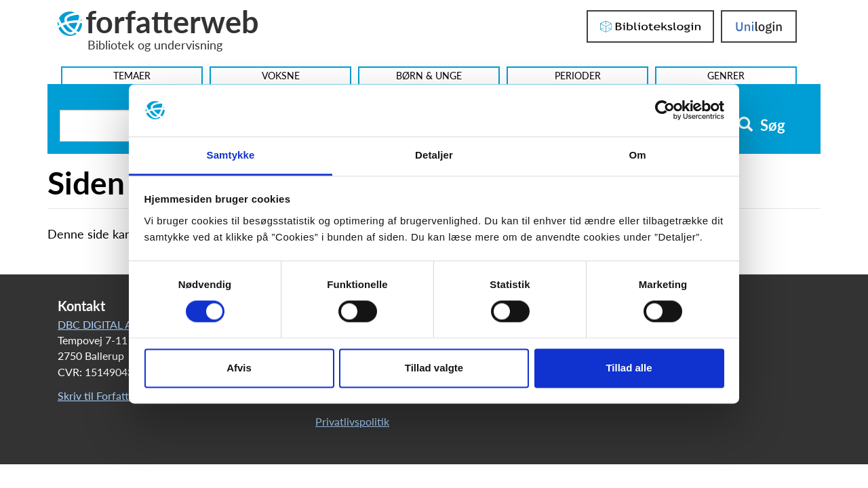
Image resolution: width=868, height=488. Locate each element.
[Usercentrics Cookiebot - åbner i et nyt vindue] (665, 110)
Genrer (726, 76)
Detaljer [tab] (434, 155)
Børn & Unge (429, 76)
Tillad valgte (434, 368)
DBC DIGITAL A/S (100, 324)
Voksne (281, 76)
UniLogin (759, 26)
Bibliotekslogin (650, 26)
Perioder (578, 76)
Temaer (132, 76)
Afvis (239, 368)
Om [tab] (637, 155)
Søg (761, 125)
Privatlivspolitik (352, 421)
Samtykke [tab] (231, 155)
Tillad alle (629, 368)
